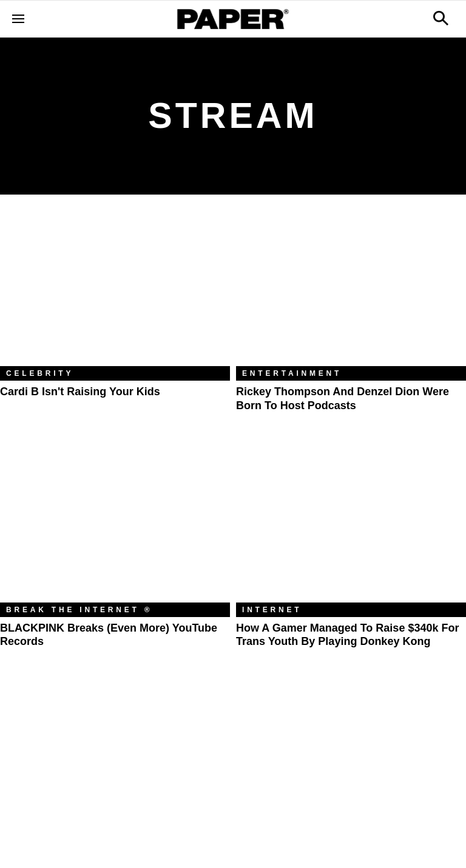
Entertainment (292, 373)
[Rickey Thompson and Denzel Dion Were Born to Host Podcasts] (351, 289)
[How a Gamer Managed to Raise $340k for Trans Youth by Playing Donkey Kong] (351, 526)
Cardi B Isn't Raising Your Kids (80, 392)
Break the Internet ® (79, 610)
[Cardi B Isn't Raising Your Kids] (115, 289)
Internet (272, 610)
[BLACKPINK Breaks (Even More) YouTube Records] (115, 526)
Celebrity (40, 373)
